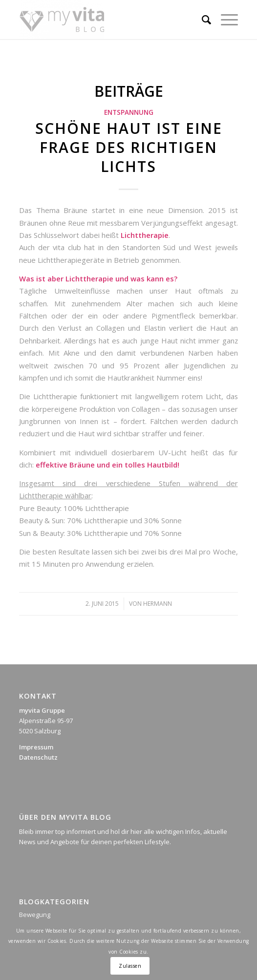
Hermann (158, 604)
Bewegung (35, 915)
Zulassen (130, 966)
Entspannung (129, 112)
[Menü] (225, 20)
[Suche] (202, 20)
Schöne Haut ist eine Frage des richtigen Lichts (129, 147)
